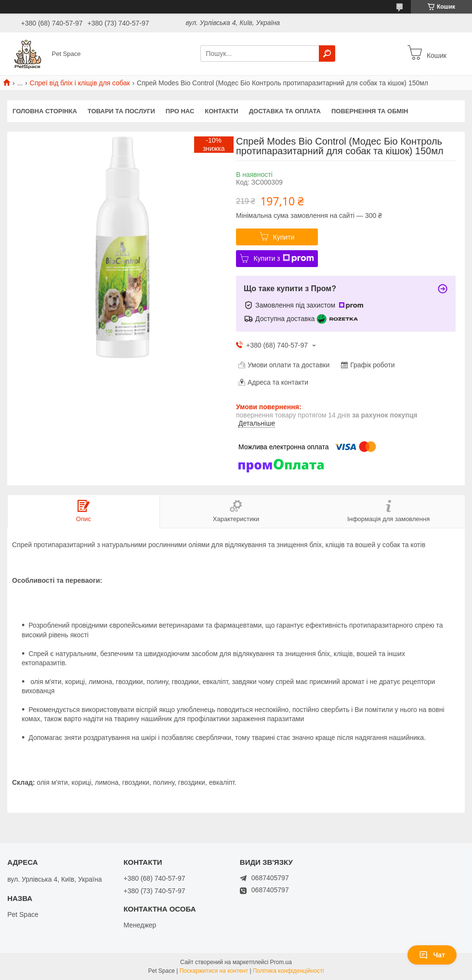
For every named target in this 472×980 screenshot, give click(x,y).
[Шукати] (327, 54)
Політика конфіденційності (288, 971)
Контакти (222, 111)
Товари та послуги (121, 111)
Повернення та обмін (370, 111)
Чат (432, 955)
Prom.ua (281, 962)
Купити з (283, 258)
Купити (284, 237)
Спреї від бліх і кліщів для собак (80, 83)
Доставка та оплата (285, 111)
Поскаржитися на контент (214, 971)
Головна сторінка (45, 111)
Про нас (180, 111)
